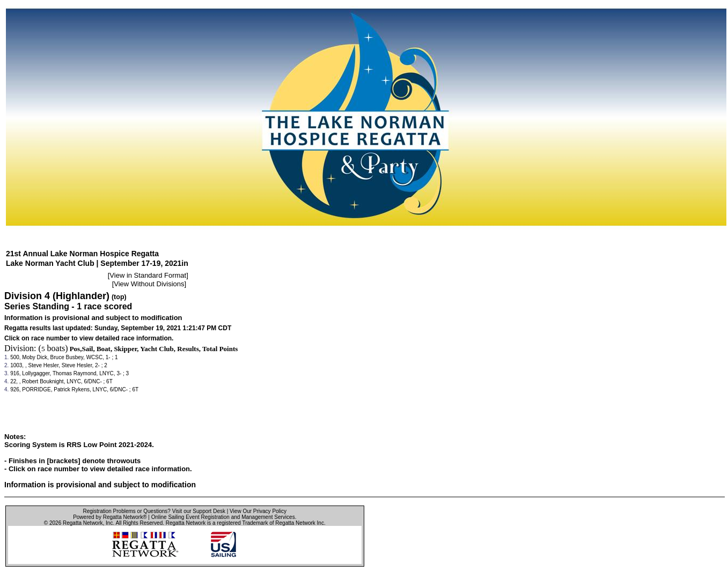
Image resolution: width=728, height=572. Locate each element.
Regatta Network (83, 523)
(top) (119, 297)
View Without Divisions (149, 284)
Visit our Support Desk (199, 511)
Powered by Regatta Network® (110, 517)
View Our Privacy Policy (258, 511)
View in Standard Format (148, 275)
